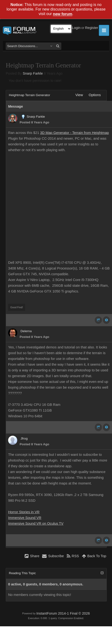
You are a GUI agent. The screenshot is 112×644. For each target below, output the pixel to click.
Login (76, 28)
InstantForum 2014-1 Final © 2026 (63, 613)
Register (92, 28)
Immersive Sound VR (25, 518)
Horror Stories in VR (24, 512)
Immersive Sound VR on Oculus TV (36, 523)
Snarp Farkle (33, 73)
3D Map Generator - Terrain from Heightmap (75, 133)
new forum (63, 14)
